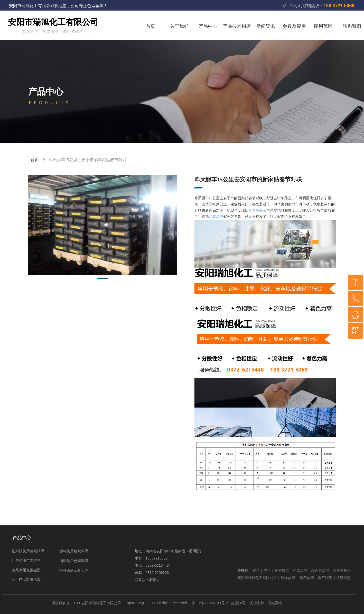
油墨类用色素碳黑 (26, 561)
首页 (35, 160)
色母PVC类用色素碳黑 (30, 579)
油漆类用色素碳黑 (74, 561)
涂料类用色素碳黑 (74, 551)
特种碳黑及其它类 (74, 570)
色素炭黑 (256, 210)
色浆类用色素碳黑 (26, 570)
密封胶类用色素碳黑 (28, 551)
